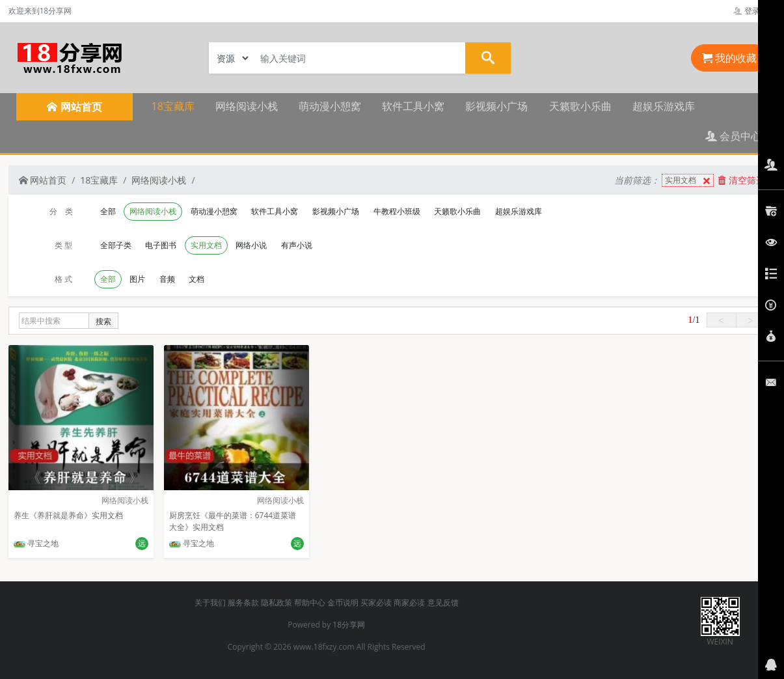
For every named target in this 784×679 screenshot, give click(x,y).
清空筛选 (742, 180)
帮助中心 (310, 603)
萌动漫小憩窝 (330, 106)
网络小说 (251, 245)
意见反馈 (443, 603)
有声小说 (297, 245)
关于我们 (210, 603)
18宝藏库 (173, 106)
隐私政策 (277, 603)
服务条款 (243, 603)
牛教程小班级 (397, 211)
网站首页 (43, 180)
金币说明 (343, 603)
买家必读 (376, 603)
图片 (137, 279)
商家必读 (409, 603)
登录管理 (754, 11)
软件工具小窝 (413, 106)
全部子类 (116, 245)
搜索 (103, 321)
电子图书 (161, 245)
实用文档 (689, 181)
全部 (108, 211)
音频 (167, 279)
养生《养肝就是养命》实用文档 (68, 515)
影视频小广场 (496, 106)
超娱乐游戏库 (664, 106)
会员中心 (733, 136)
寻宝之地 (36, 543)
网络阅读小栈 (247, 106)
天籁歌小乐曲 (580, 106)
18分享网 (349, 625)
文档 (196, 279)
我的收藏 (729, 58)
